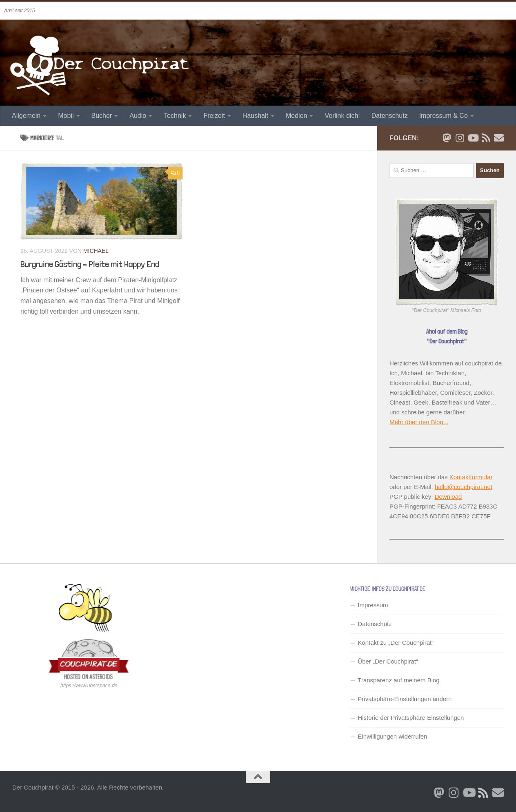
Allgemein (26, 116)
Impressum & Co (444, 116)
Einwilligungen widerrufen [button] (392, 736)
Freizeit (214, 116)
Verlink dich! (342, 116)
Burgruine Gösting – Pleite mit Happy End (90, 264)
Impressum (373, 605)
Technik (175, 116)
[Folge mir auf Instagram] (460, 138)
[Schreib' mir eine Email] (499, 138)
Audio (138, 116)
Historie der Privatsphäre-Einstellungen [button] (411, 718)
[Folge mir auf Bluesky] (447, 138)
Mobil (66, 116)
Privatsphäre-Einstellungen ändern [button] (405, 699)
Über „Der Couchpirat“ (388, 661)
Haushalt (255, 116)
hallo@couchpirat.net (464, 487)
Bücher (102, 116)
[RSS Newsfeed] (486, 138)
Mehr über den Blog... (419, 422)
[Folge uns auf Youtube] (473, 138)
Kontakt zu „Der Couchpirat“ (396, 643)
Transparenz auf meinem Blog (398, 680)
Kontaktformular (471, 477)
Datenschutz (390, 116)
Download (448, 497)
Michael (96, 251)
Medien (296, 116)
